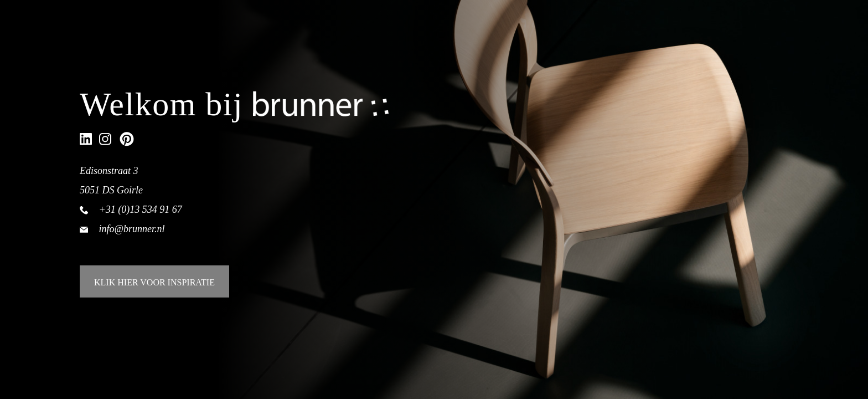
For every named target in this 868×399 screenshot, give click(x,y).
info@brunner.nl (132, 228)
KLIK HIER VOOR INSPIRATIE (154, 282)
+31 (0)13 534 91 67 (141, 209)
